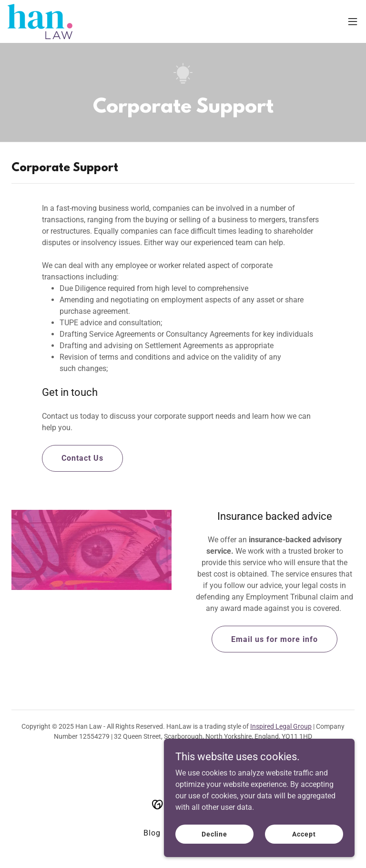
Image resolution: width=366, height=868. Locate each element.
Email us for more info (274, 639)
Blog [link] (152, 833)
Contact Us (82, 458)
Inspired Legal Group (281, 726)
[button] (353, 21)
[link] (40, 21)
